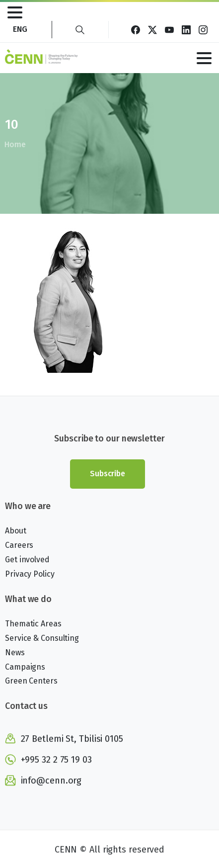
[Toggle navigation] (15, 12)
